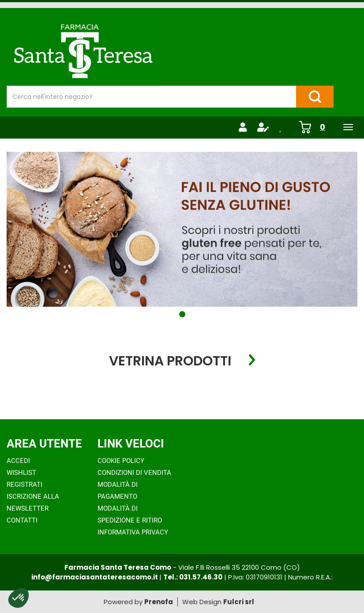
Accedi (18, 461)
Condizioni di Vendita (134, 473)
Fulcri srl (239, 602)
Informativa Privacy (133, 532)
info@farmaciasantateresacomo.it (95, 577)
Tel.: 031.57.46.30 (193, 577)
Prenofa (159, 602)
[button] (182, 314)
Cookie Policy (121, 461)
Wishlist (21, 473)
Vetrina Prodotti (170, 360)
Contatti (22, 520)
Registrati (24, 485)
